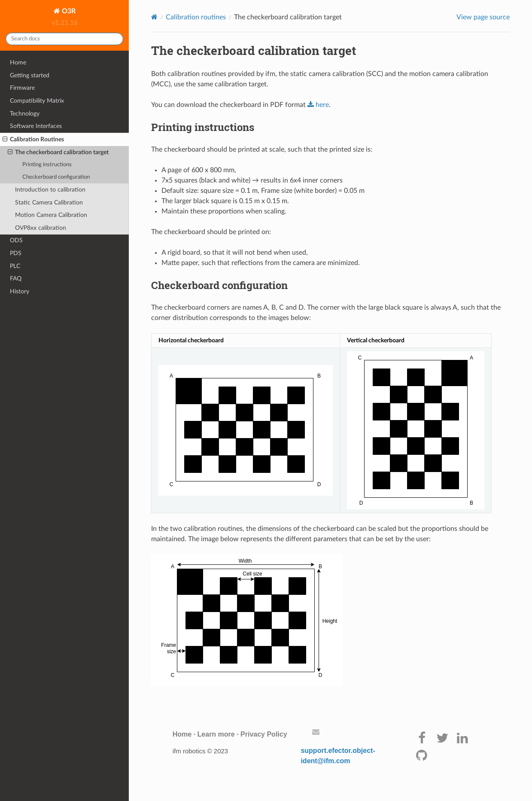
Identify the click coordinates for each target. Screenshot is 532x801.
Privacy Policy (264, 734)
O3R (68, 11)
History (20, 291)
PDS (16, 253)
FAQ (16, 279)
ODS (16, 240)
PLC (15, 266)
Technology (25, 114)
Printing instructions (47, 165)
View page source (483, 17)
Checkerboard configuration (56, 177)
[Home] (154, 17)
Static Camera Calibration (49, 203)
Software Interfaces (36, 126)
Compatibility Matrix (37, 101)
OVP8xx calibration (41, 228)
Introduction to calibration (50, 190)
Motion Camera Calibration (51, 215)
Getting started (30, 75)
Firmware (22, 88)
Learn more (216, 734)
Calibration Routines (33, 140)
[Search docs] (64, 39)
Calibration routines (196, 17)
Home (18, 62)
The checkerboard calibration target (58, 152)
